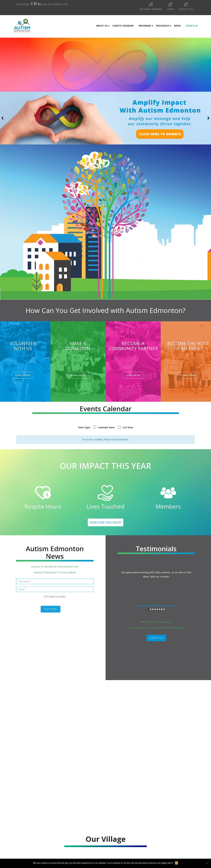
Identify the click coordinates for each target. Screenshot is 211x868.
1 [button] (148, 613)
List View (128, 427)
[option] (156, 590)
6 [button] (160, 613)
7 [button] (162, 613)
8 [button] (164, 613)
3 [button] (153, 613)
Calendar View (106, 427)
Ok (177, 863)
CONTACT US (156, 641)
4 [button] (155, 613)
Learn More (23, 375)
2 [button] (151, 613)
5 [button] (157, 613)
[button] (106, 118)
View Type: (84, 427)
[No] (207, 863)
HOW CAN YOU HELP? (106, 522)
